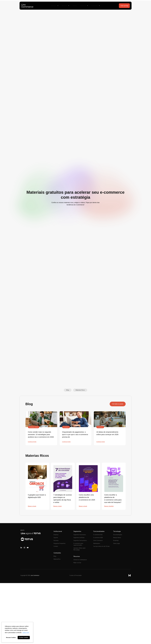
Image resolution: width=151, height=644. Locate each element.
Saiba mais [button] (26, 633)
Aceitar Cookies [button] (24, 638)
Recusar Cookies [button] (11, 638)
